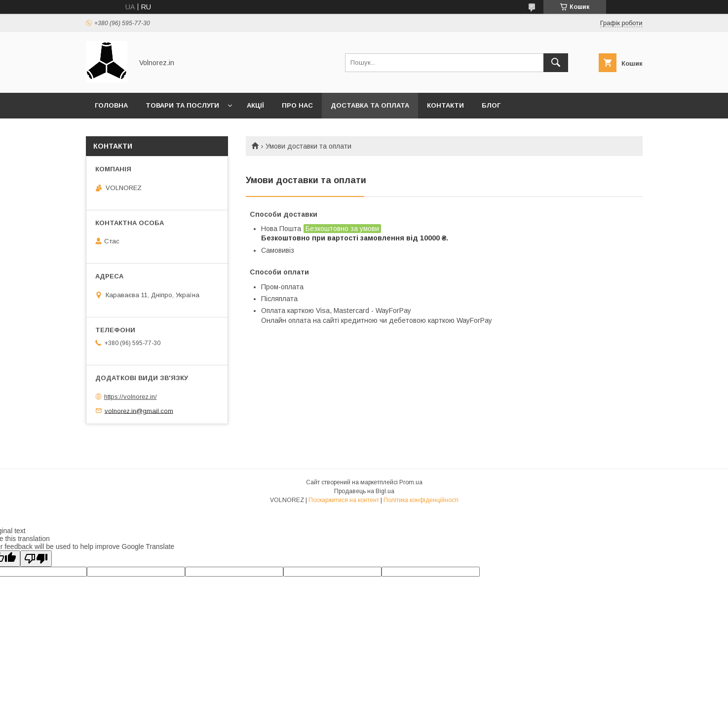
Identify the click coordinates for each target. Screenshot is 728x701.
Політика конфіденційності (421, 500)
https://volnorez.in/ (131, 397)
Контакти (445, 105)
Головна (111, 105)
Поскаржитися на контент (344, 500)
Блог (491, 105)
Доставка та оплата (370, 105)
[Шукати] (556, 63)
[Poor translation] (36, 559)
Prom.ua (411, 482)
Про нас (297, 105)
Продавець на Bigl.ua (364, 491)
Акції (255, 105)
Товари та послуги (182, 105)
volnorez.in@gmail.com (139, 410)
